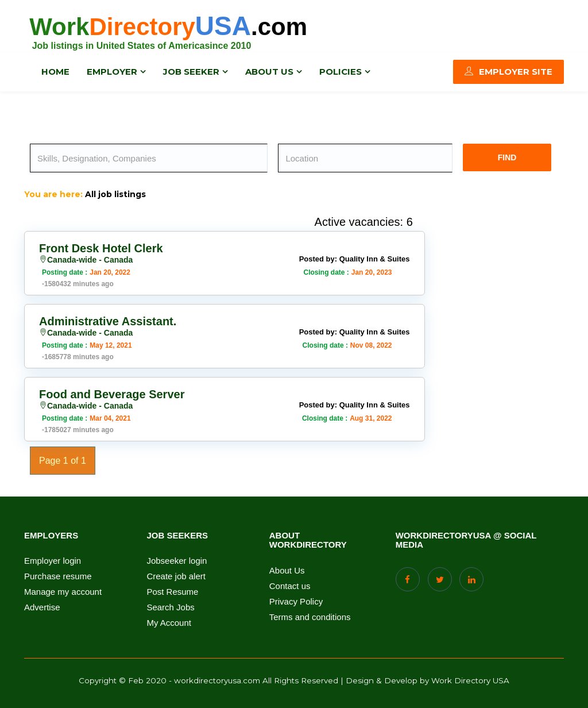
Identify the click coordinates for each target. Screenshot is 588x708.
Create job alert (176, 576)
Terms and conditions (310, 617)
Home (55, 72)
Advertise (42, 607)
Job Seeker (191, 72)
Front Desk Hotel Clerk (101, 248)
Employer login (53, 561)
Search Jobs (170, 607)
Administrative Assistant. (108, 321)
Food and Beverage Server (112, 394)
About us (269, 72)
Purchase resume (58, 576)
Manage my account (63, 592)
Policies (341, 72)
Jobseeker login (177, 561)
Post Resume (172, 592)
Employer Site (508, 72)
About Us (287, 571)
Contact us (290, 586)
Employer (112, 72)
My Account (169, 623)
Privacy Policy (296, 602)
